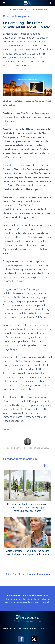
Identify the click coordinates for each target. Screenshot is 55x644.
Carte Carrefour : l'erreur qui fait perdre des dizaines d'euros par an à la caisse (27, 553)
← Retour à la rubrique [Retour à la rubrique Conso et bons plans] (26, 574)
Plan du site (7, 628)
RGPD (33, 628)
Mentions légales (21, 628)
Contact (50, 628)
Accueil (13, 9)
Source (7, 429)
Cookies (41, 628)
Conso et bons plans (38, 9)
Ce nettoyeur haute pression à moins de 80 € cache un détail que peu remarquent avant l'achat (28, 507)
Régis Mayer (15, 448)
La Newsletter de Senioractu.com (28, 595)
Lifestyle (23, 9)
